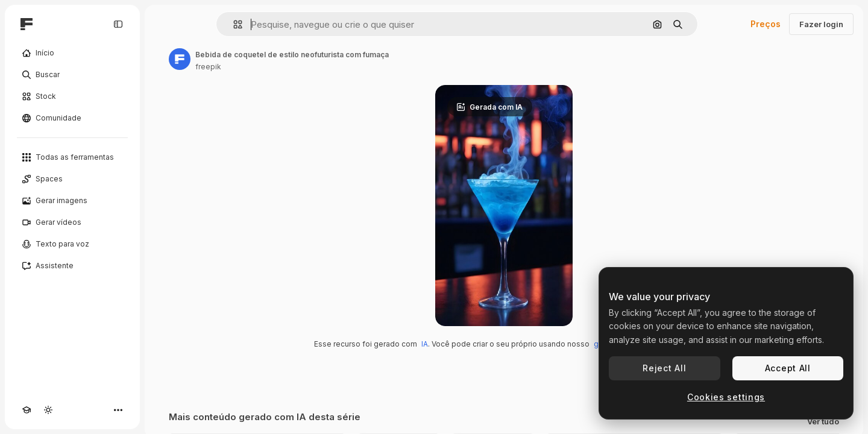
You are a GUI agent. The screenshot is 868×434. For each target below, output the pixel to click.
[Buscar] (72, 75)
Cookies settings (726, 397)
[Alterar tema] (48, 410)
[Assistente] (72, 266)
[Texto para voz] (72, 244)
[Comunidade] (72, 118)
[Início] (72, 53)
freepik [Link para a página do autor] (208, 67)
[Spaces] (72, 179)
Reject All (664, 368)
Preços (766, 24)
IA (425, 344)
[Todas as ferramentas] (72, 157)
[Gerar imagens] (72, 201)
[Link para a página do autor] (180, 59)
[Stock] (72, 96)
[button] (233, 24)
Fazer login (821, 24)
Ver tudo (823, 422)
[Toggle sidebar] (118, 24)
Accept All (788, 368)
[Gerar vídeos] (72, 222)
